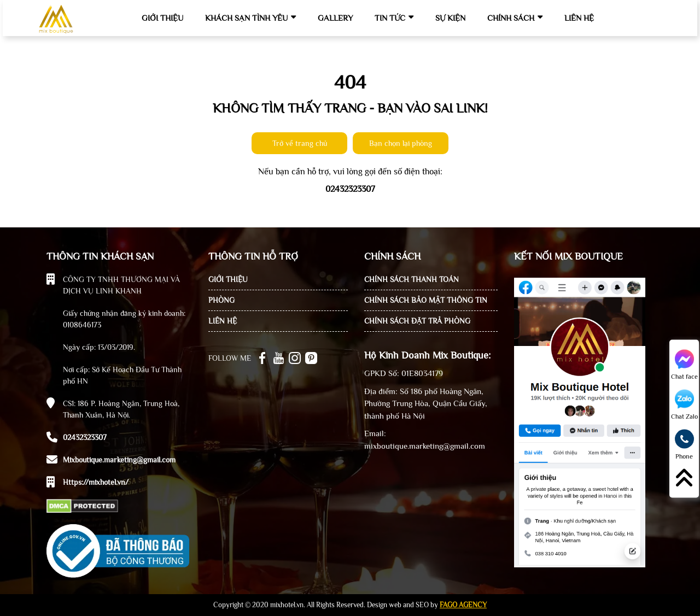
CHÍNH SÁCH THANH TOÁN (412, 279)
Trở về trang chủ (300, 143)
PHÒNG (221, 300)
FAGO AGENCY (463, 605)
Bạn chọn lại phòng (401, 143)
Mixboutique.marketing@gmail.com (119, 460)
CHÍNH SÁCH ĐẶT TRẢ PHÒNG (417, 321)
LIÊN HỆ (223, 321)
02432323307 (85, 437)
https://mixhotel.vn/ (96, 482)
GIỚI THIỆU (228, 279)
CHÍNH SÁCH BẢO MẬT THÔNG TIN (426, 300)
